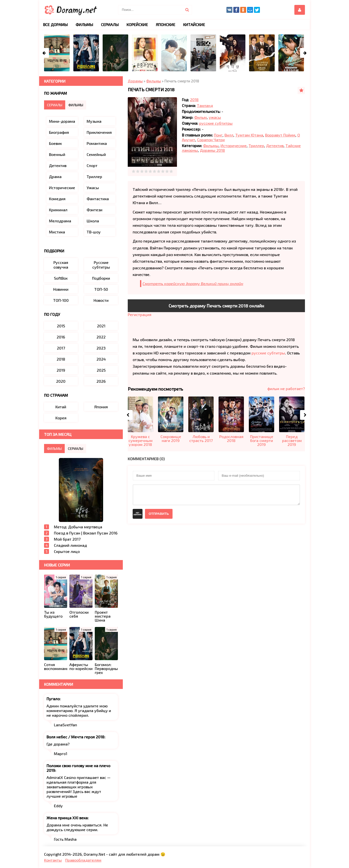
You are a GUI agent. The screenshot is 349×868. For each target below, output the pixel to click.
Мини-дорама (62, 121)
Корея (61, 418)
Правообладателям (83, 860)
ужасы (215, 117)
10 (171, 171)
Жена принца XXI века (67, 818)
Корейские (137, 24)
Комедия (57, 199)
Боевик (55, 143)
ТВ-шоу (94, 232)
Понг (218, 135)
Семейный (96, 154)
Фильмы (211, 145)
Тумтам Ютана (249, 135)
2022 (101, 337)
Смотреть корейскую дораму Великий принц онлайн (193, 283)
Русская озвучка (61, 265)
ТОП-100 (61, 300)
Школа (93, 221)
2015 (61, 326)
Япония (101, 407)
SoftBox (61, 278)
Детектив (275, 145)
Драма (55, 176)
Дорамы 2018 (212, 150)
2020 (61, 381)
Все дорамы (55, 24)
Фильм (200, 117)
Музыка (94, 121)
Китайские (194, 24)
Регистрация (140, 314)
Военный (57, 154)
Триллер (256, 145)
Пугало (53, 699)
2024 (101, 359)
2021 (101, 326)
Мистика (57, 232)
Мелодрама (60, 221)
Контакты (53, 860)
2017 (61, 348)
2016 (61, 337)
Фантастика (98, 199)
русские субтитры (216, 123)
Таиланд (205, 105)
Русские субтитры (101, 265)
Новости (101, 300)
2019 (61, 370)
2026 (101, 381)
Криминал (58, 210)
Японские (166, 24)
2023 (101, 348)
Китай (61, 407)
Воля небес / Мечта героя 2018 (75, 737)
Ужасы (93, 188)
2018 (194, 99)
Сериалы (110, 24)
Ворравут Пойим (280, 135)
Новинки (61, 289)
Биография (59, 132)
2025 (101, 370)
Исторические (234, 145)
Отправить (159, 514)
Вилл (229, 135)
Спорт (92, 165)
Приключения (99, 132)
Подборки (101, 278)
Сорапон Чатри (211, 140)
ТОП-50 (101, 289)
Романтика (97, 143)
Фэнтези (95, 210)
